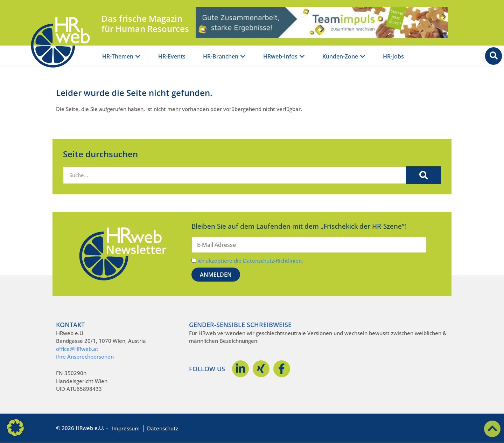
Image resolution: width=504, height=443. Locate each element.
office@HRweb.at (77, 349)
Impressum (126, 428)
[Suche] (423, 175)
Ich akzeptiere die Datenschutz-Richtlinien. (250, 261)
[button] (15, 428)
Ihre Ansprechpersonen (85, 357)
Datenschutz (163, 428)
